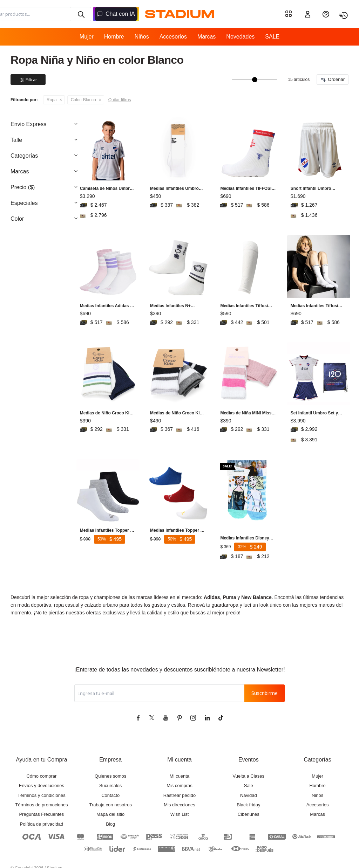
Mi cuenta (179, 762)
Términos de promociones (41, 791)
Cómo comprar (41, 762)
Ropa (52, 100)
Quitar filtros (120, 100)
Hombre (114, 37)
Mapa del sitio (110, 800)
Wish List (180, 800)
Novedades (240, 37)
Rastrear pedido (180, 781)
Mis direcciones (179, 791)
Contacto (110, 781)
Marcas (206, 37)
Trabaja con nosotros (110, 791)
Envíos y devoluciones (42, 771)
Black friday (248, 791)
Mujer (87, 37)
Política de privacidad (42, 810)
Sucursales (110, 771)
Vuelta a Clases (249, 762)
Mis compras (179, 771)
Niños (142, 37)
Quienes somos (110, 762)
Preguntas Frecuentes (41, 800)
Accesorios (173, 37)
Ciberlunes (249, 800)
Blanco (83, 100)
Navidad (249, 781)
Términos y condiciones (42, 781)
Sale (249, 771)
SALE (272, 37)
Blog (110, 810)
